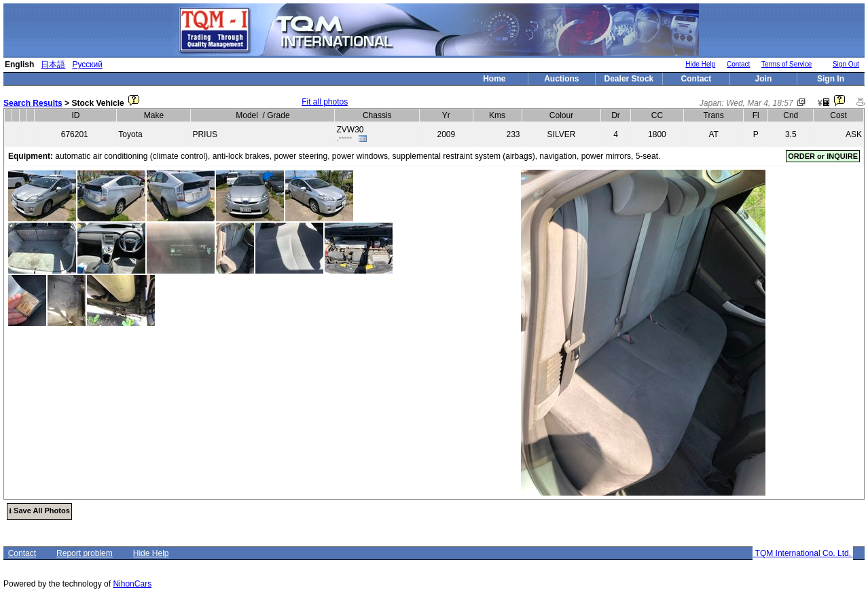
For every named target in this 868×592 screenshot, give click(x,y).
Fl (756, 115)
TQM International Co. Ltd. (803, 553)
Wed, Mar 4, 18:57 (760, 103)
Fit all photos (325, 102)
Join (764, 79)
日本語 (53, 64)
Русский (87, 64)
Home (494, 79)
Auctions (561, 79)
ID (75, 115)
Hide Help (700, 64)
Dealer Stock (629, 79)
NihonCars (132, 584)
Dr (616, 115)
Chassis (377, 115)
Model (247, 115)
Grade (278, 115)
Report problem (85, 553)
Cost (838, 115)
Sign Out (846, 64)
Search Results (33, 103)
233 (513, 134)
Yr (446, 115)
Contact (738, 64)
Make (154, 115)
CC (657, 115)
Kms (497, 115)
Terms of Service (786, 64)
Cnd (791, 115)
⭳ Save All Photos (39, 511)
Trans (714, 115)
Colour (561, 115)
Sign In (831, 79)
